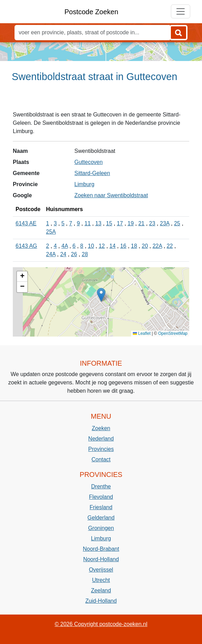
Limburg (84, 184)
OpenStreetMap (173, 333)
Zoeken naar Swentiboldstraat (111, 195)
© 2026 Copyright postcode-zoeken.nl (101, 624)
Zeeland (101, 590)
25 (177, 223)
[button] (101, 295)
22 (170, 246)
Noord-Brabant (101, 549)
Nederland (101, 439)
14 (112, 246)
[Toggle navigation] (181, 11)
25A (51, 232)
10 (91, 246)
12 (102, 246)
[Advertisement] (101, 99)
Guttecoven (89, 162)
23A (165, 223)
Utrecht (101, 580)
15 (109, 223)
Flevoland (101, 497)
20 (145, 246)
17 (120, 223)
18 (134, 246)
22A (157, 246)
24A (51, 254)
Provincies (101, 449)
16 (123, 246)
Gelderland (101, 518)
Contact (101, 459)
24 (63, 254)
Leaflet (142, 333)
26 (74, 254)
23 (152, 223)
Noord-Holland (101, 559)
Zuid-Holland (101, 601)
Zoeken (101, 428)
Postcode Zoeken (91, 12)
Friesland (101, 507)
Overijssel (101, 570)
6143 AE (26, 223)
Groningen (101, 528)
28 (85, 254)
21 (141, 223)
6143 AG (26, 246)
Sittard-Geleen (92, 173)
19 (131, 223)
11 (88, 223)
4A (65, 246)
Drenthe (101, 486)
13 (98, 223)
